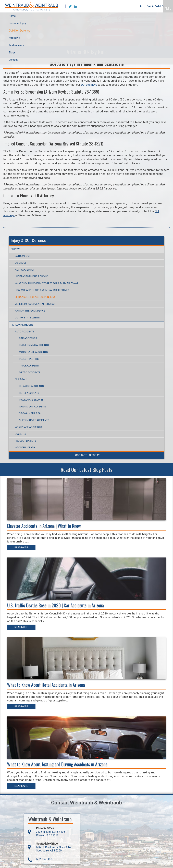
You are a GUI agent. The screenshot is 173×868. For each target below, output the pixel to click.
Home (12, 16)
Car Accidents (28, 339)
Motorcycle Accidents (33, 352)
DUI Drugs (21, 263)
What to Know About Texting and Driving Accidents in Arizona (58, 763)
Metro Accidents (30, 373)
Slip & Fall (21, 380)
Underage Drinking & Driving (32, 277)
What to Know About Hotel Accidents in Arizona (46, 684)
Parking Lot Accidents (33, 407)
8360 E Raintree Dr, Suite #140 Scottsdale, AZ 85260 (50, 848)
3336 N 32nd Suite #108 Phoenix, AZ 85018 (46, 832)
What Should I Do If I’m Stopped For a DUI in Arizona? (46, 284)
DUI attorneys (90, 85)
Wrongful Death (25, 448)
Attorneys (14, 38)
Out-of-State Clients (28, 318)
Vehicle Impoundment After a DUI (35, 304)
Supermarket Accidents (34, 421)
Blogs (12, 53)
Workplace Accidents (28, 428)
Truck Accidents (29, 366)
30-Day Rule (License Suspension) (35, 297)
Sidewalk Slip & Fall (31, 414)
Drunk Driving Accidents (34, 346)
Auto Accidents (25, 332)
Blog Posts (102, 470)
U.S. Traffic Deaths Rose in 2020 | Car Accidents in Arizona (56, 605)
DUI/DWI (15, 250)
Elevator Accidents (31, 386)
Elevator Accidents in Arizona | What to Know (44, 526)
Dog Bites (21, 434)
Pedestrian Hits (29, 359)
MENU (168, 7)
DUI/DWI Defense (19, 31)
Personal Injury (17, 24)
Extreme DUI (22, 256)
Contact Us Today (87, 455)
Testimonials (16, 46)
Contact (13, 60)
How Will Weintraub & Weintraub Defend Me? (42, 291)
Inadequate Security (32, 400)
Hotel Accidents (29, 393)
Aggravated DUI (24, 270)
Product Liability (26, 441)
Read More (22, 548)
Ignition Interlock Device (30, 311)
